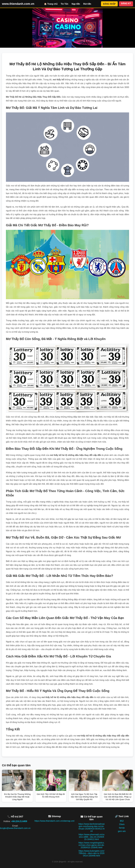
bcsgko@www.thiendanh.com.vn (15, 828)
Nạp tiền (76, 4)
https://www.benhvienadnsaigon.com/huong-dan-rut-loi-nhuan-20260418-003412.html (91, 828)
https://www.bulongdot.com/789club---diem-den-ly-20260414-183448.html (92, 853)
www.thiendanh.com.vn (18, 4)
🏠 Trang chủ (51, 4)
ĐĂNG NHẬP (109, 4)
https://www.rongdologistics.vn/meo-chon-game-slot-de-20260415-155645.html (91, 845)
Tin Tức (65, 4)
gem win (122, 831)
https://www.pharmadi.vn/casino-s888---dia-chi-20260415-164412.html (91, 837)
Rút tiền (87, 4)
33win (122, 824)
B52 (122, 821)
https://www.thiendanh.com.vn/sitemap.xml (54, 821)
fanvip (122, 828)
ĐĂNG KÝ (126, 4)
